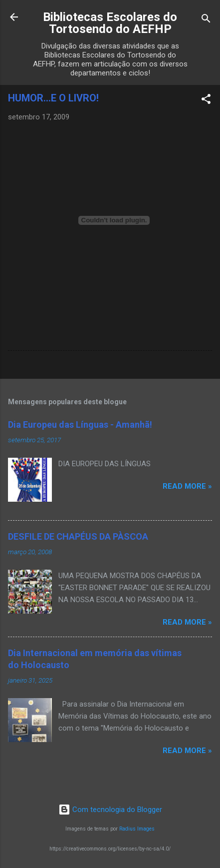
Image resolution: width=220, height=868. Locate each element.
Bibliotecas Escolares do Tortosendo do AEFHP (110, 23)
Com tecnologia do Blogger (110, 810)
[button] (206, 101)
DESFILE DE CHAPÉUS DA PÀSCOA (78, 536)
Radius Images (137, 829)
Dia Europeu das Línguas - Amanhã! (80, 425)
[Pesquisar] (206, 20)
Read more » (187, 486)
